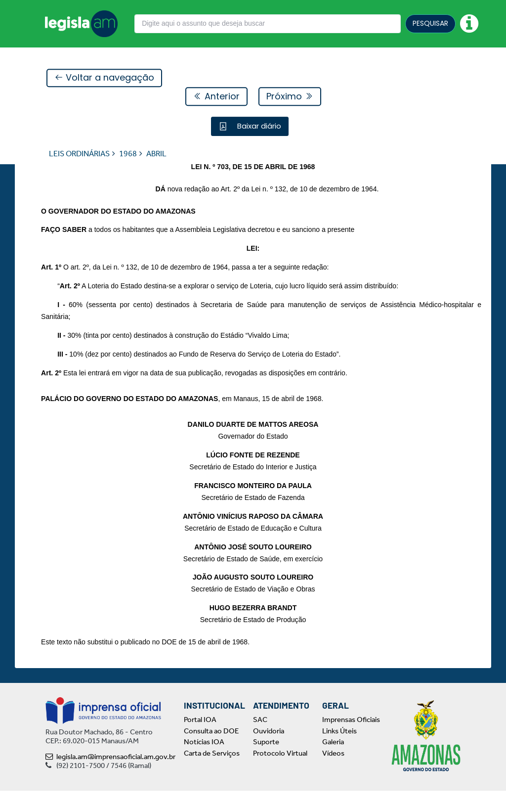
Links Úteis (339, 752)
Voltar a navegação (104, 78)
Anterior (216, 97)
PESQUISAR (430, 23)
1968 (128, 154)
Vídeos (333, 774)
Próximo (290, 97)
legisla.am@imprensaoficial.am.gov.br (110, 778)
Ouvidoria (269, 752)
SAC (260, 741)
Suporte (266, 763)
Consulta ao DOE (211, 752)
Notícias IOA (204, 763)
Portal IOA (200, 741)
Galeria (333, 763)
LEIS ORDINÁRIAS (79, 154)
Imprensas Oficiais (351, 741)
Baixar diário (258, 126)
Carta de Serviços (212, 774)
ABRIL (156, 154)
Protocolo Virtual (280, 774)
